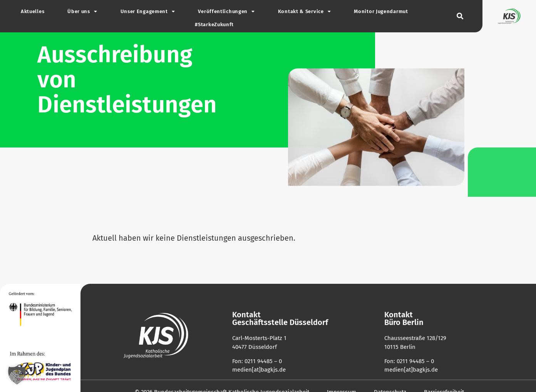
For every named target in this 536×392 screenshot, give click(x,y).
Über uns (82, 12)
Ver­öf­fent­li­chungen (226, 12)
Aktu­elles (33, 11)
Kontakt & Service (305, 12)
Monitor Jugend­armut (381, 11)
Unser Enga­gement (148, 12)
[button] (460, 16)
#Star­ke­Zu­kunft (214, 24)
